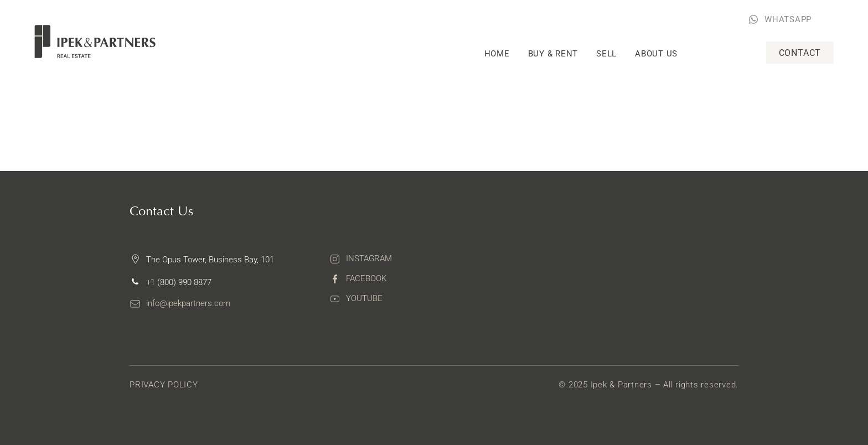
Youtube (364, 298)
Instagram (369, 258)
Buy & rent (553, 54)
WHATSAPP (788, 19)
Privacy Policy (164, 385)
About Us (656, 54)
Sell (606, 54)
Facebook (366, 278)
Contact (800, 53)
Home (497, 54)
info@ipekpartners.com (188, 303)
